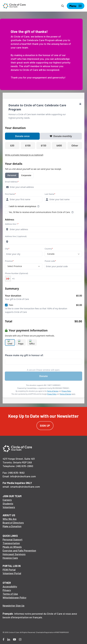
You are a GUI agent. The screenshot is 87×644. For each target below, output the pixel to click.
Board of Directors (13, 523)
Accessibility (10, 586)
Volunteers (9, 507)
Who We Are (10, 519)
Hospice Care (10, 558)
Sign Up (45, 426)
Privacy (7, 590)
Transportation (11, 543)
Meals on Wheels (12, 547)
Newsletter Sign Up (14, 606)
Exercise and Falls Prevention (19, 550)
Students (8, 503)
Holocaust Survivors (14, 554)
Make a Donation (12, 526)
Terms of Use (10, 594)
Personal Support (13, 539)
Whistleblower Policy (14, 597)
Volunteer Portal (12, 573)
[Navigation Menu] (76, 6)
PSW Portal (9, 570)
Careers (7, 500)
